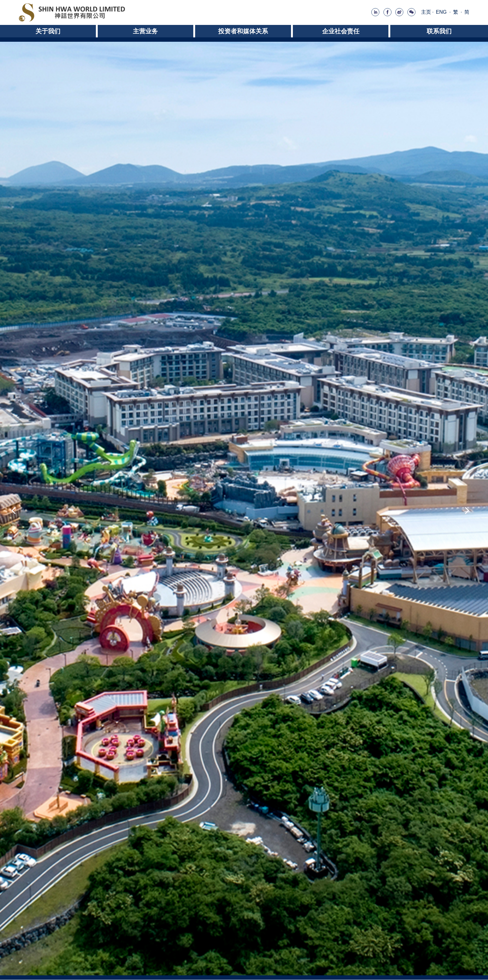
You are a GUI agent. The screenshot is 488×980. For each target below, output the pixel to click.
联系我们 (439, 31)
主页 (426, 12)
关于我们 (48, 31)
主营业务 (145, 31)
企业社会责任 (341, 31)
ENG (441, 12)
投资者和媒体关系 (243, 31)
